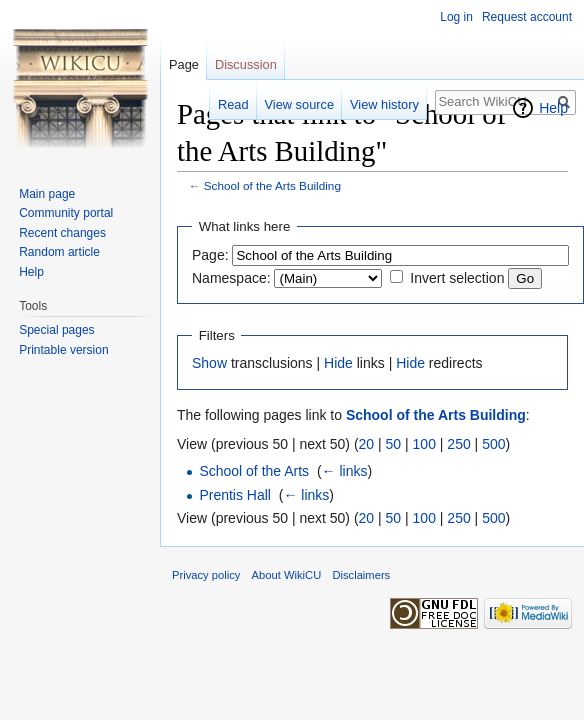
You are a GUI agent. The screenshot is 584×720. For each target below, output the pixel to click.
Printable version (63, 350)
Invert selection (457, 278)
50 (394, 444)
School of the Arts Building (272, 185)
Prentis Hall (235, 495)
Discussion (246, 64)
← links (345, 471)
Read (233, 104)
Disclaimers (361, 575)
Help (553, 108)
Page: (210, 255)
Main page (47, 194)
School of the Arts (254, 471)
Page (184, 64)
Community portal (66, 213)
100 (424, 444)
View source (299, 104)
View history (384, 104)
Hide (338, 363)
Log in (456, 17)
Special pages (56, 330)
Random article (59, 252)
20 (367, 444)
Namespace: (231, 278)
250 (458, 444)
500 (493, 444)
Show (209, 363)
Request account (527, 17)
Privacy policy (206, 575)
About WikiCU (287, 575)
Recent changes (62, 233)
